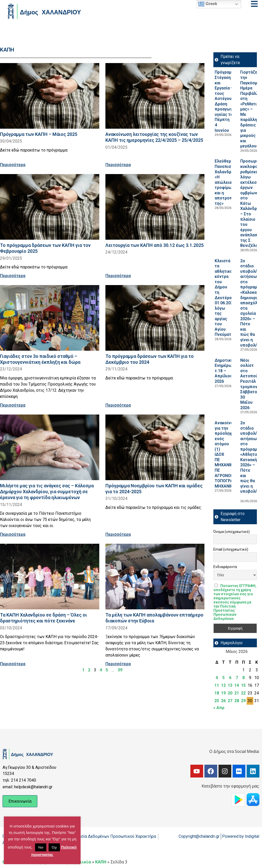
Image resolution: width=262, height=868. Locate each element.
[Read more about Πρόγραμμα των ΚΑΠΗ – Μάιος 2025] (50, 96)
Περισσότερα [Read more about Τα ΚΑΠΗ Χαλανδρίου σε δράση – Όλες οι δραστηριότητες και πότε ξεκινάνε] (13, 664)
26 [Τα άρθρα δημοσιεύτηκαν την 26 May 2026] (223, 701)
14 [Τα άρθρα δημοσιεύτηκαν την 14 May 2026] (237, 685)
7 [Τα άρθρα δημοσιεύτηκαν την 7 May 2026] (237, 678)
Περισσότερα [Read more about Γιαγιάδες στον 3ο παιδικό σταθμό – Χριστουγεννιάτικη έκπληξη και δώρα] (13, 405)
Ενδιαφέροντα (225, 567)
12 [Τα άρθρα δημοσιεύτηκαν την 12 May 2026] (223, 685)
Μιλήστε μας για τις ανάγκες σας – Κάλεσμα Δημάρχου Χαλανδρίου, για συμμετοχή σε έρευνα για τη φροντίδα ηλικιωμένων (47, 492)
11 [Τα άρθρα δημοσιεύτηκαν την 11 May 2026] (217, 685)
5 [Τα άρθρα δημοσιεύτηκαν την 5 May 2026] (223, 678)
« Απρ (219, 708)
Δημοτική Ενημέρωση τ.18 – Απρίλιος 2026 (226, 371)
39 (120, 670)
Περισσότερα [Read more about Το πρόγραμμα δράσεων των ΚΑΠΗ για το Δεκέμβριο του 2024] (118, 405)
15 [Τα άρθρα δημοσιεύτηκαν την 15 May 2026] (243, 685)
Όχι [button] (54, 847)
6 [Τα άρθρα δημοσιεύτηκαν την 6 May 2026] (230, 678)
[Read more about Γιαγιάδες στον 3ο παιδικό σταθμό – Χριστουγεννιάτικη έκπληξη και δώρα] (50, 318)
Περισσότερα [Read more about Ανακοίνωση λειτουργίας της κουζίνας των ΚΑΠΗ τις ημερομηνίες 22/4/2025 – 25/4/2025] (118, 165)
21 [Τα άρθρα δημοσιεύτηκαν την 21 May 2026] (237, 693)
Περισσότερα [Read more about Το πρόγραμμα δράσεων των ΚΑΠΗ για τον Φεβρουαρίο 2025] (13, 276)
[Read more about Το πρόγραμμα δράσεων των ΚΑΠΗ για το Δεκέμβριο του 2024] (155, 318)
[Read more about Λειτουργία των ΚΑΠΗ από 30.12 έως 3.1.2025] (155, 207)
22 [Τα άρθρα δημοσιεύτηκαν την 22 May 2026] (243, 693)
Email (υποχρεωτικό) (231, 549)
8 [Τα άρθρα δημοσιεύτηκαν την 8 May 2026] (243, 678)
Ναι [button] (41, 847)
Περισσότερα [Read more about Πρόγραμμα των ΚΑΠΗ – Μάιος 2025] (13, 165)
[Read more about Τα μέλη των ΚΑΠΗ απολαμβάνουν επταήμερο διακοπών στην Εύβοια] (155, 577)
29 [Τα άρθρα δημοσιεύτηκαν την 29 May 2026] (243, 701)
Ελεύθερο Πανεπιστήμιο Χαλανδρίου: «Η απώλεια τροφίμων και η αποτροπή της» (228, 182)
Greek (208, 4)
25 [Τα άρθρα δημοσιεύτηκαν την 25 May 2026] (217, 701)
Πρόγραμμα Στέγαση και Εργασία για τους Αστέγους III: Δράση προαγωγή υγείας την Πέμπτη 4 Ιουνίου (227, 101)
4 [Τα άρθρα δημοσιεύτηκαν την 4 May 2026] (217, 678)
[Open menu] (254, 4)
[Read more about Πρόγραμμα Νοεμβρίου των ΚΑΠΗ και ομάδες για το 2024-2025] (155, 447)
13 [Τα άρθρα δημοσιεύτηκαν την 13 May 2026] (230, 685)
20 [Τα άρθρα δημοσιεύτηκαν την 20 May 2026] (230, 693)
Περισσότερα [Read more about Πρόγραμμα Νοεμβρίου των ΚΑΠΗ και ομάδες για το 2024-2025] (118, 534)
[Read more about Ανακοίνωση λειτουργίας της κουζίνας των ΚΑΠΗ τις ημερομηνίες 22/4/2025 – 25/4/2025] (155, 96)
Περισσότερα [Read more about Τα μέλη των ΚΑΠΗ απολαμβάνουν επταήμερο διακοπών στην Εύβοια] (118, 664)
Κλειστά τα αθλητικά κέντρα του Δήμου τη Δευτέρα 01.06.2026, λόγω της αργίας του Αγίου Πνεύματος (225, 298)
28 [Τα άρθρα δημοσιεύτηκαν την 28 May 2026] (237, 701)
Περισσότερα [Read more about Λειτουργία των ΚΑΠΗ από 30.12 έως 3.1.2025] (118, 276)
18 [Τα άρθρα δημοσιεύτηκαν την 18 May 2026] (217, 693)
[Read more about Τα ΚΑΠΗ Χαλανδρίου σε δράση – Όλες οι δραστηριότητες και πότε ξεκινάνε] (50, 577)
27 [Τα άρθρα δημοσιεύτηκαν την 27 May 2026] (230, 701)
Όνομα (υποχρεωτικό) (232, 532)
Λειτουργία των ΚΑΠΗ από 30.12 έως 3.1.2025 (155, 245)
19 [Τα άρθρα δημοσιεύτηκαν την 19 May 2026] (223, 693)
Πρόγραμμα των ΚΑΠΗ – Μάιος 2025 (39, 134)
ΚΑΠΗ (101, 862)
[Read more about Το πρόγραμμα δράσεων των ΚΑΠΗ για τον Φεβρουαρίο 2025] (50, 207)
